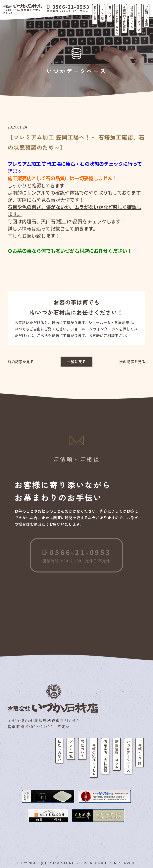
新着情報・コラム (132, 17)
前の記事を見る (21, 362)
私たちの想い (95, 14)
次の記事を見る (132, 362)
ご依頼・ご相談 (146, 16)
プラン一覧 (102, 13)
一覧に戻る (76, 362)
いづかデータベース (139, 19)
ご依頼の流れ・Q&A (117, 20)
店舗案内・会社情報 (124, 19)
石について (110, 13)
